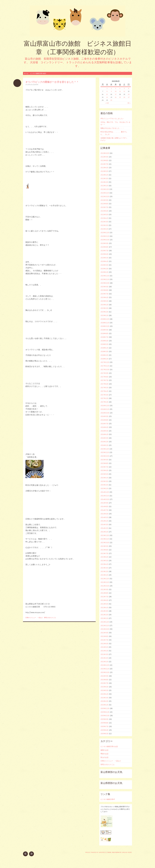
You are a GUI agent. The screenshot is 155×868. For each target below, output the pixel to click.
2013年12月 (105, 535)
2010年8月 (104, 680)
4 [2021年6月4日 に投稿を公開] (120, 88)
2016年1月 (104, 445)
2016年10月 (105, 413)
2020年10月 (105, 240)
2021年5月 (104, 215)
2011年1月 (104, 662)
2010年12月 (105, 665)
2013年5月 (104, 561)
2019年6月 (104, 297)
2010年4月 (104, 694)
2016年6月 (104, 427)
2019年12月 (105, 276)
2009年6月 (104, 730)
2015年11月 (105, 452)
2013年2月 (104, 571)
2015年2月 (104, 485)
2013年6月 (104, 557)
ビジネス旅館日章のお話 (109, 746)
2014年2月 (104, 528)
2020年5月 (104, 258)
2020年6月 (104, 254)
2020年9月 (104, 243)
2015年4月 (104, 478)
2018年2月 (104, 355)
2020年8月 (104, 247)
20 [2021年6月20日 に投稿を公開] (129, 94)
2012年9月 (104, 589)
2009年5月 (104, 734)
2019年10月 (105, 283)
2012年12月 (105, 579)
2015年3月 (104, 481)
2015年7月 (104, 467)
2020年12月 (105, 233)
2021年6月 (104, 211)
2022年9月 (104, 157)
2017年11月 (105, 366)
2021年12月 (105, 189)
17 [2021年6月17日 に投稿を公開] (116, 94)
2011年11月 (105, 626)
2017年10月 (105, 370)
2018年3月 (104, 351)
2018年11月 (105, 323)
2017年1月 (104, 402)
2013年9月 (104, 546)
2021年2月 (104, 225)
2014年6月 (104, 514)
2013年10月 (105, 543)
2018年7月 (104, 337)
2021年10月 (105, 196)
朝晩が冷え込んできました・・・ (112, 128)
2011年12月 (105, 622)
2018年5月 (104, 344)
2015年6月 (104, 470)
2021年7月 (104, 207)
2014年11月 (105, 496)
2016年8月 (104, 420)
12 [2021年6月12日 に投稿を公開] (124, 91)
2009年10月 (105, 716)
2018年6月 (104, 341)
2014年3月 (104, 525)
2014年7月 (104, 510)
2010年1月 (104, 705)
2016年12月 (105, 406)
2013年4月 (104, 564)
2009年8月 (104, 723)
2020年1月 (104, 272)
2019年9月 (104, 287)
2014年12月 (105, 492)
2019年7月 (104, 294)
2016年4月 (104, 434)
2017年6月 (104, 384)
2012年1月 (104, 618)
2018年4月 (104, 348)
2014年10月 (105, 499)
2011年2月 (104, 658)
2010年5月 (104, 690)
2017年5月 (104, 388)
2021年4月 (104, 218)
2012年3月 (104, 611)
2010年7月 (104, 683)
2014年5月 (104, 517)
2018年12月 (105, 319)
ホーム (26, 73)
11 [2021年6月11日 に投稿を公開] (120, 91)
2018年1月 (104, 359)
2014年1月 (104, 532)
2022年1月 (104, 186)
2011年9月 (104, 633)
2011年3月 (104, 654)
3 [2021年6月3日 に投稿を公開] (116, 88)
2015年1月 (104, 488)
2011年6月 (104, 644)
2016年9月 (104, 416)
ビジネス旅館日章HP (108, 799)
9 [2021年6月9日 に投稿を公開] (111, 91)
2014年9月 (104, 503)
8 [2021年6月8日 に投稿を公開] (107, 91)
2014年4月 (104, 521)
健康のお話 (104, 750)
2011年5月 (104, 647)
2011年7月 (104, 640)
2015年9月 (104, 460)
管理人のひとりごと (50, 618)
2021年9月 (104, 200)
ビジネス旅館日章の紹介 (38, 73)
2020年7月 (104, 251)
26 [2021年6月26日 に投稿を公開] (124, 97)
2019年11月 (105, 279)
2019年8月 (104, 290)
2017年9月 (104, 373)
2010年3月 (104, 698)
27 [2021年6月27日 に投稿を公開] (129, 97)
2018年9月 (104, 330)
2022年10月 (105, 153)
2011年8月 (104, 636)
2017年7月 (104, 380)
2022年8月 (104, 160)
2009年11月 (105, 712)
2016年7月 (104, 424)
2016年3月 (104, 438)
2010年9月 (104, 676)
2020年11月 (105, 236)
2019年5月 (104, 301)
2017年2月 (104, 398)
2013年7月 (104, 553)
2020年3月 (104, 265)
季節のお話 (104, 754)
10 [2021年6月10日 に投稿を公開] (116, 91)
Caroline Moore (127, 852)
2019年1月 (104, 315)
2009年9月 (104, 719)
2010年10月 (105, 672)
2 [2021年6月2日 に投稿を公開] (111, 88)
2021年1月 (104, 229)
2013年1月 (104, 575)
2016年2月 (104, 442)
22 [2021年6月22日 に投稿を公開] (107, 97)
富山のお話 (104, 757)
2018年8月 (104, 333)
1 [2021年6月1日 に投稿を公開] (107, 88)
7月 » (129, 103)
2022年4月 (104, 175)
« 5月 (107, 103)
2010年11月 (105, 669)
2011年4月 (104, 651)
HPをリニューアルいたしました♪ (112, 118)
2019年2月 (104, 312)
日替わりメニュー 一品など (34, 618)
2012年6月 (104, 600)
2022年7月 (104, 164)
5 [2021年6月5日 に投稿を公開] (124, 88)
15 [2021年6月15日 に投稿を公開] (107, 94)
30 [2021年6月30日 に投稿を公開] (111, 100)
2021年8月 (104, 204)
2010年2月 (104, 701)
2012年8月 (104, 593)
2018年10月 (105, 326)
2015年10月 (105, 456)
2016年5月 (104, 431)
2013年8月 (104, 550)
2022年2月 (104, 182)
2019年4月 (104, 305)
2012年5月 (104, 604)
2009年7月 (104, 726)
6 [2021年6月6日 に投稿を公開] (129, 88)
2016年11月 (105, 409)
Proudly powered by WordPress (96, 852)
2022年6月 (104, 168)
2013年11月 (105, 539)
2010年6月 (104, 687)
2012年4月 (104, 608)
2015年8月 (104, 463)
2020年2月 (104, 269)
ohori (37, 85)
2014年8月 (104, 506)
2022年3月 (104, 178)
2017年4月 (104, 391)
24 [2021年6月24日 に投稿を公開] (116, 97)
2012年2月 (104, 615)
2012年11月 (105, 582)
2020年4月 (104, 261)
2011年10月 (105, 629)
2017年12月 (105, 362)
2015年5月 (104, 474)
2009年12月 (105, 708)
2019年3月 (104, 308)
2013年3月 (104, 568)
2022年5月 (104, 171)
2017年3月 (104, 395)
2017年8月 (104, 377)
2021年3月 (104, 222)
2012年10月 (105, 586)
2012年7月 (104, 597)
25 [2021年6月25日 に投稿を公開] (120, 97)
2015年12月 (105, 449)
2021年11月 (105, 193)
